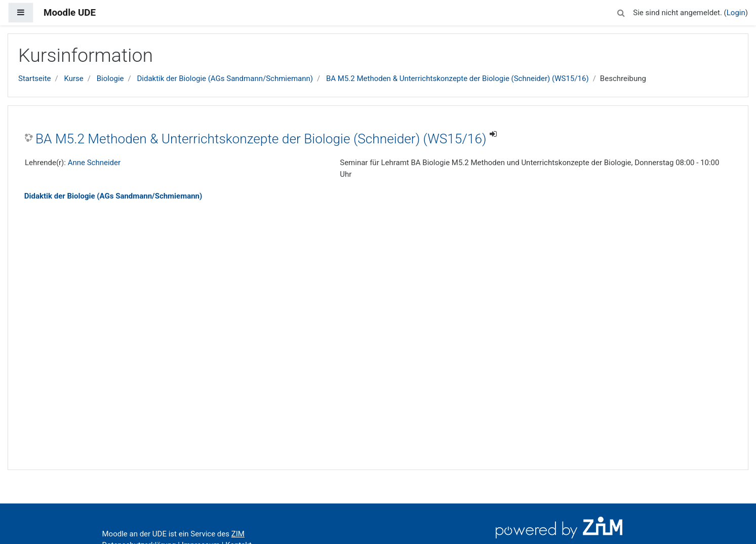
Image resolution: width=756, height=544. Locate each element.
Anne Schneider (94, 163)
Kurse (73, 79)
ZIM (238, 534)
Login (736, 13)
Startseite (35, 79)
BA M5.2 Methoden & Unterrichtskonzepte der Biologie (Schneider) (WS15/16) (457, 79)
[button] (621, 11)
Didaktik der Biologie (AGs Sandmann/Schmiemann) (225, 79)
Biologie (110, 79)
